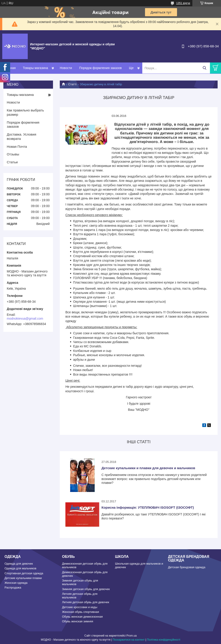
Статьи (12, 162)
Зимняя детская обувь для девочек (86, 589)
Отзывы (13, 154)
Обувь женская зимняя (78, 621)
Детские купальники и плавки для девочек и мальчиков (148, 468)
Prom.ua (132, 636)
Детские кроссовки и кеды (80, 607)
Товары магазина (35, 68)
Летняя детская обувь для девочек (86, 602)
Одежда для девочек (19, 564)
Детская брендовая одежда (187, 567)
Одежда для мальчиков (20, 568)
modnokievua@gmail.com (25, 319)
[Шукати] (204, 68)
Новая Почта (17, 147)
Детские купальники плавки (23, 578)
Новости (66, 68)
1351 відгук (183, 3)
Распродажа (13, 587)
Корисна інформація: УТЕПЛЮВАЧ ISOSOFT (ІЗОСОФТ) (148, 507)
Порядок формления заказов (100, 68)
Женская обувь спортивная (81, 612)
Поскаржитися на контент (129, 640)
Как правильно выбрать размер (25, 112)
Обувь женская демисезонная (82, 617)
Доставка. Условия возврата (22, 136)
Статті (72, 84)
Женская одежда (16, 583)
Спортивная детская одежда (24, 573)
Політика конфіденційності (163, 640)
